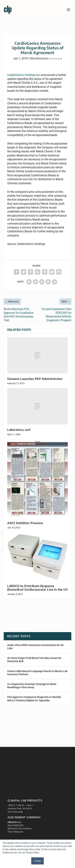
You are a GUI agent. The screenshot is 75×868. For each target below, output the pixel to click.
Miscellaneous (39, 58)
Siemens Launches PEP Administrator (35, 379)
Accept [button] (37, 861)
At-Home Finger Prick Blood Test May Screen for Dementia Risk (34, 660)
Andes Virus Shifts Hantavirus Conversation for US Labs (35, 647)
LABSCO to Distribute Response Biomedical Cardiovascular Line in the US (37, 588)
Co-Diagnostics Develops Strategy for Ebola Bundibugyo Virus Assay (32, 686)
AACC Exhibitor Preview (25, 523)
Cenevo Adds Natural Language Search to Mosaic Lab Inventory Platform (37, 673)
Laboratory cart (19, 430)
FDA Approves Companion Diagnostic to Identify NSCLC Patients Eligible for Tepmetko (34, 699)
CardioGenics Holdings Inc (24, 75)
